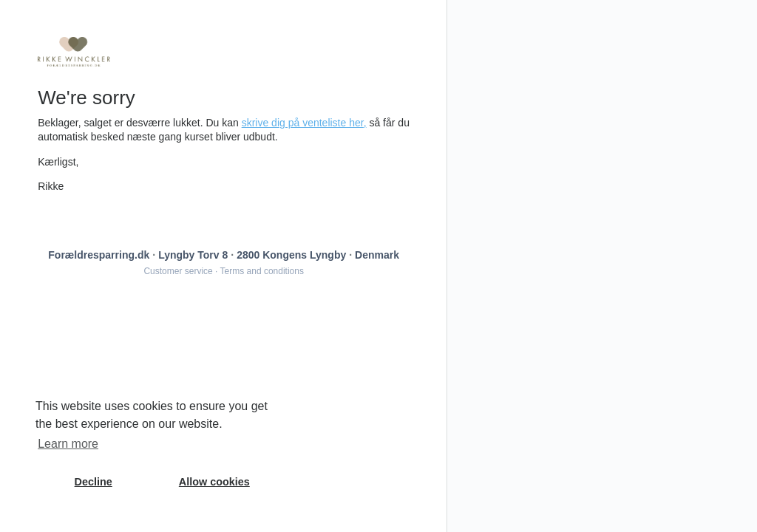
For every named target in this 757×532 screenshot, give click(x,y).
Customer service (178, 271)
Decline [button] (94, 482)
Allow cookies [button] (214, 482)
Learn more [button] (68, 444)
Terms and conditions (262, 271)
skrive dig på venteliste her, (304, 123)
